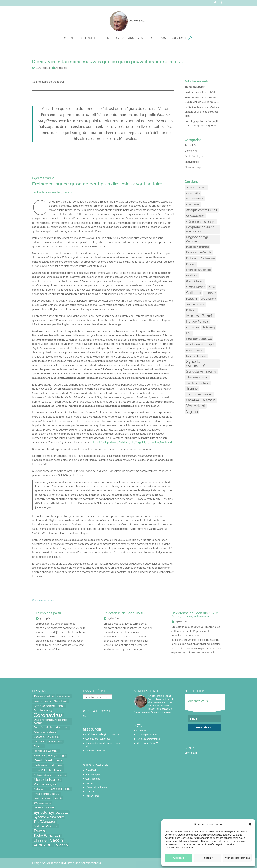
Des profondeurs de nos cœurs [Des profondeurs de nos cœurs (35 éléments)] (200, 229)
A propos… (159, 38)
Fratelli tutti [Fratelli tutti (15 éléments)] (192, 275)
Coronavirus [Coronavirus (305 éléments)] (201, 222)
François (90, 783)
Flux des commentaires (148, 739)
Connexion (142, 730)
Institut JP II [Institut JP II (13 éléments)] (192, 299)
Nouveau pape (193, 167)
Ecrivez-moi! (191, 753)
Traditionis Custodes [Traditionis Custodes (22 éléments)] (198, 383)
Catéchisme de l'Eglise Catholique (102, 735)
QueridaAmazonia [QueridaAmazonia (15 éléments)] (195, 344)
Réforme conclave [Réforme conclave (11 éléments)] (195, 350)
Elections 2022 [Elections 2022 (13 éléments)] (208, 258)
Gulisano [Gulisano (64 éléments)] (193, 293)
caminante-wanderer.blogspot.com (53, 192)
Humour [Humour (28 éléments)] (210, 293)
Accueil (70, 38)
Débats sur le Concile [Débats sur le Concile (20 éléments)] (199, 252)
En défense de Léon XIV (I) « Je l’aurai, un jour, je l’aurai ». (195, 615)
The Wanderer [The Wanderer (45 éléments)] (197, 377)
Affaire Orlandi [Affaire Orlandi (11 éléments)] (193, 204)
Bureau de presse (94, 775)
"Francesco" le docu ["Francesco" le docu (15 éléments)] (196, 187)
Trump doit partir (195, 87)
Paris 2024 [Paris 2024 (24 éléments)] (209, 327)
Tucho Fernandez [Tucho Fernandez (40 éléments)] (199, 394)
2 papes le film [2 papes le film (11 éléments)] (193, 193)
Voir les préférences (237, 858)
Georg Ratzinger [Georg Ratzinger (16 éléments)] (195, 281)
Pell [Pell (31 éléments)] (189, 333)
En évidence (192, 162)
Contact (179, 38)
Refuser (208, 858)
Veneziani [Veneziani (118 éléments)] (196, 406)
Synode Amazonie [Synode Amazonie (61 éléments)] (201, 371)
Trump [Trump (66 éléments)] (192, 388)
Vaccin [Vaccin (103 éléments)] (209, 400)
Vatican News (92, 796)
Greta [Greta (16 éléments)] (211, 287)
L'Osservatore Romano (97, 787)
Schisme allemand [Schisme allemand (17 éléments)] (196, 356)
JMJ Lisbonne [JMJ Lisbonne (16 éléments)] (208, 299)
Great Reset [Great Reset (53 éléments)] (196, 287)
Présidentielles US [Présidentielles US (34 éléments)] (199, 339)
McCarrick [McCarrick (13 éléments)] (191, 310)
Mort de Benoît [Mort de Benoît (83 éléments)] (200, 316)
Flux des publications (147, 735)
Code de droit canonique (98, 739)
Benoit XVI (112, 38)
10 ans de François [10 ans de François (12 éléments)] (195, 199)
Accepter (179, 858)
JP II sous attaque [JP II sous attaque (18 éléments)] (196, 304)
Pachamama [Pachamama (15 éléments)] (192, 327)
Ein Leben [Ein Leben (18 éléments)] (192, 258)
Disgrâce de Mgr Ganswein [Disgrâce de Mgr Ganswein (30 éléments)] (197, 239)
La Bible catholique (95, 751)
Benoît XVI (191, 151)
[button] (250, 824)
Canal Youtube (93, 779)
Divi (64, 863)
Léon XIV (90, 792)
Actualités (90, 38)
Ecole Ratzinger (194, 156)
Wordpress (94, 863)
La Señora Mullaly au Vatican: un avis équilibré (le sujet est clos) (202, 112)
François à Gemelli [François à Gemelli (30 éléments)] (198, 270)
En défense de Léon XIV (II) (201, 92)
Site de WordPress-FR (147, 743)
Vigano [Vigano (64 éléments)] (192, 412)
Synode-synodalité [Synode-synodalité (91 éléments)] (196, 364)
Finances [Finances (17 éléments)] (191, 264)
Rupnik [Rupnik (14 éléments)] (211, 345)
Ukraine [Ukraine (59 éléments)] (193, 400)
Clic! (85, 716)
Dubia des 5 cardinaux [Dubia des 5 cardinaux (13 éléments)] (197, 247)
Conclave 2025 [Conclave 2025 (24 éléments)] (195, 216)
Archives (136, 38)
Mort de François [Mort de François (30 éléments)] (197, 322)
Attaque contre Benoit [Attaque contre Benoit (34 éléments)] (202, 210)
